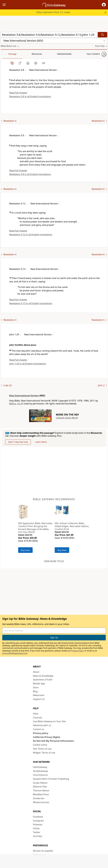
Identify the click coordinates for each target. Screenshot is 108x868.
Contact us (39, 729)
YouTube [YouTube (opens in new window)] (37, 836)
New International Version (24, 396)
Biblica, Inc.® (16, 404)
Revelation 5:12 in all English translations (31, 235)
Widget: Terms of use (44, 753)
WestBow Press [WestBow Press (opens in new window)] (41, 794)
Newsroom (39, 695)
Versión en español (43, 851)
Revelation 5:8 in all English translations (30, 96)
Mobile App (39, 684)
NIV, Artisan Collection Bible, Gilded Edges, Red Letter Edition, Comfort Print (72, 526)
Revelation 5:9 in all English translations (30, 174)
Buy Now (25, 550)
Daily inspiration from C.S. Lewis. (53, 12)
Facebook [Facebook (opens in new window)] (38, 817)
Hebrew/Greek (37, 54)
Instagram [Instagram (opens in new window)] (38, 821)
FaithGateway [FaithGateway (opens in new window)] (40, 767)
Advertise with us (42, 725)
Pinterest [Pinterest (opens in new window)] (38, 825)
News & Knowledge (43, 676)
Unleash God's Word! (67, 418)
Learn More (41, 442)
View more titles (54, 561)
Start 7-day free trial (18, 442)
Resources (21, 54)
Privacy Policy (77, 651)
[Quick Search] (49, 35)
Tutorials (37, 718)
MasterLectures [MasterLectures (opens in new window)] (41, 802)
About (36, 672)
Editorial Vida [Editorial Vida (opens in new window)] (40, 787)
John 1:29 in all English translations (28, 364)
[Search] (103, 35)
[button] (104, 5)
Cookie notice (40, 745)
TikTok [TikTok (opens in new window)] (36, 828)
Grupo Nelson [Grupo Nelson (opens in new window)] (40, 783)
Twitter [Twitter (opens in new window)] (37, 832)
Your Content (56, 54)
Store (36, 687)
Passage (7, 54)
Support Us (39, 699)
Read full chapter (18, 93)
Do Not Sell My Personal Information (53, 741)
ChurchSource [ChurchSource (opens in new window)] (40, 775)
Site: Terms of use (42, 749)
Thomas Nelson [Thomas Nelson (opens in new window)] (41, 790)
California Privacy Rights (47, 737)
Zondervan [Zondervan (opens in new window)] (39, 798)
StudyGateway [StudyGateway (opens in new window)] (40, 771)
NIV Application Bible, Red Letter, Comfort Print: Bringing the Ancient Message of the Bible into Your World (35, 528)
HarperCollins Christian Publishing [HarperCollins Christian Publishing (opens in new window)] (51, 779)
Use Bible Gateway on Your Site (49, 721)
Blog (35, 691)
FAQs (36, 714)
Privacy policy (41, 733)
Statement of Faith (43, 680)
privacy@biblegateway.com (15, 653)
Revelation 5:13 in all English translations (31, 303)
